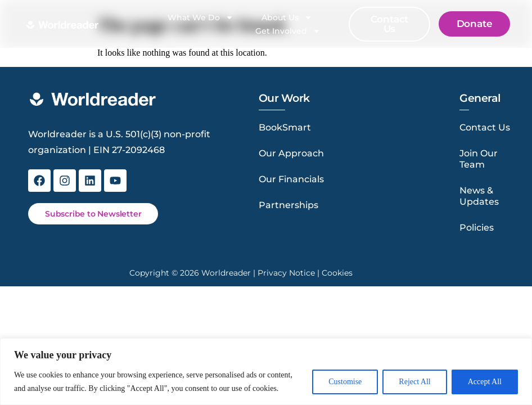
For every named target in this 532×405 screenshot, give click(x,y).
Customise (345, 382)
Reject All (414, 382)
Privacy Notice (286, 273)
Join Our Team (479, 159)
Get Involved (288, 31)
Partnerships (288, 205)
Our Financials (291, 179)
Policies (477, 228)
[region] (266, 372)
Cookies (337, 273)
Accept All (485, 382)
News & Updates (479, 196)
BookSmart (285, 127)
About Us (287, 17)
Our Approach (291, 153)
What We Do (200, 17)
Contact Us (485, 127)
